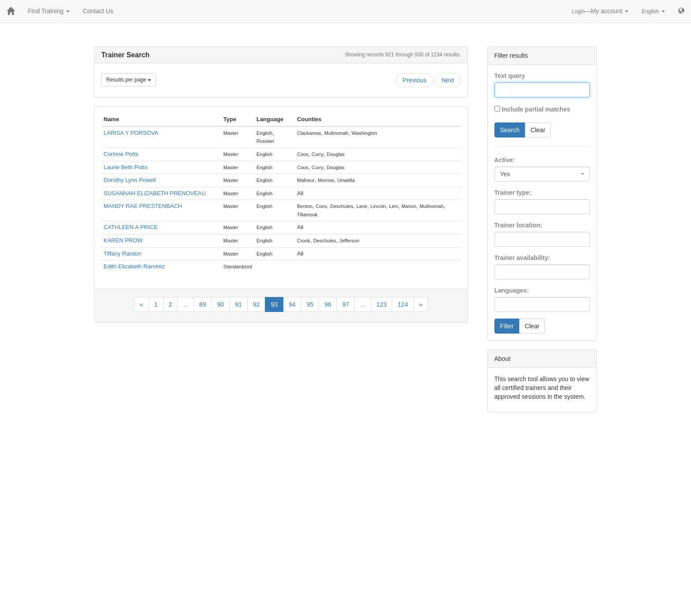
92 (256, 304)
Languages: (512, 290)
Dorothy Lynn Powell (130, 180)
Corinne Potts (121, 154)
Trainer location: (518, 225)
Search (510, 130)
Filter (507, 326)
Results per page (129, 80)
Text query (510, 76)
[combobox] (542, 174)
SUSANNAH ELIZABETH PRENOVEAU (155, 193)
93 (274, 304)
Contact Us (98, 11)
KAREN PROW (123, 240)
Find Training (49, 11)
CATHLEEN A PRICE (131, 227)
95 (310, 304)
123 (381, 304)
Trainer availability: (522, 258)
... (186, 304)
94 (292, 304)
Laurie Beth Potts (126, 167)
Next (448, 80)
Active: (505, 160)
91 (238, 304)
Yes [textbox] (505, 174)
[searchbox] (510, 207)
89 (203, 304)
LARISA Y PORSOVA (131, 133)
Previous (414, 80)
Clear (538, 130)
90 (221, 304)
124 (403, 304)
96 (328, 304)
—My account (600, 11)
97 (346, 304)
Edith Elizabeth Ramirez (134, 266)
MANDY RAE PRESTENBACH (143, 206)
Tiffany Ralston (123, 254)
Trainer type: (513, 193)
